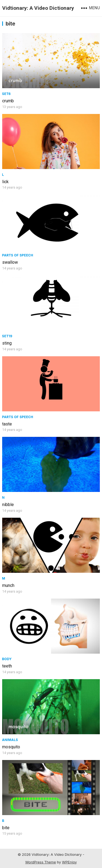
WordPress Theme (41, 862)
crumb (8, 101)
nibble (8, 505)
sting (7, 343)
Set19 (7, 336)
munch (8, 585)
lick (5, 182)
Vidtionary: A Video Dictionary (38, 8)
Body (7, 659)
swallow (10, 262)
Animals (10, 740)
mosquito (11, 747)
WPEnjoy (69, 862)
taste (7, 424)
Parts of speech (18, 255)
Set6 (7, 94)
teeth (7, 666)
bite (6, 828)
